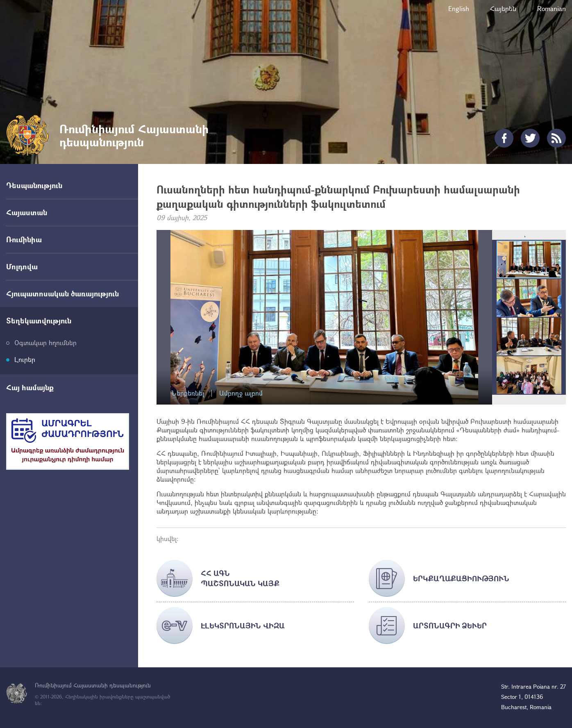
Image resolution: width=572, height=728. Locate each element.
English (459, 8)
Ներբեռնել (188, 393)
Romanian (552, 8)
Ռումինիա (24, 239)
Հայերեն (503, 8)
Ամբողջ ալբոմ (241, 393)
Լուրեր (25, 359)
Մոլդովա (22, 266)
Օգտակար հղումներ (45, 342)
